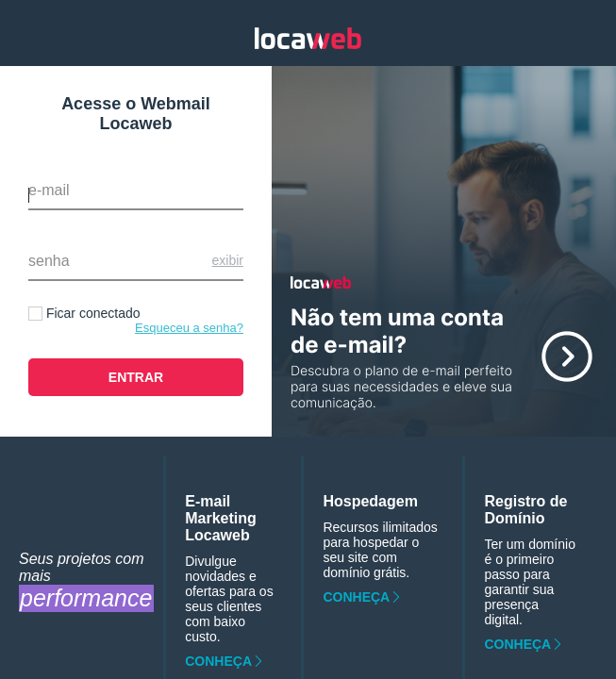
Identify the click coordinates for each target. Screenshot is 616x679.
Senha (49, 261)
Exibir (228, 260)
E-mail (49, 190)
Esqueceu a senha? (189, 328)
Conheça (218, 661)
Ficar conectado (93, 313)
